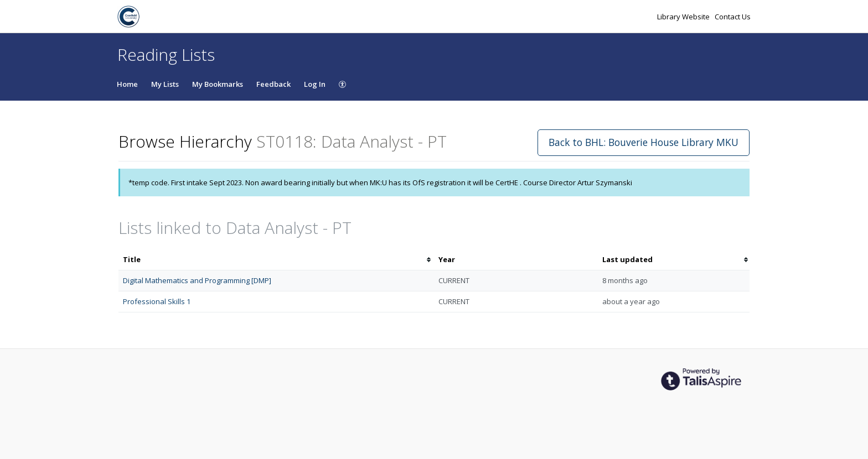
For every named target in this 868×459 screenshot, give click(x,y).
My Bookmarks (218, 84)
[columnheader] (276, 260)
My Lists (165, 84)
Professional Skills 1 (157, 301)
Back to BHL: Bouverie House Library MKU (644, 142)
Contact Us (733, 17)
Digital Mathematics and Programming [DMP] (197, 280)
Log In (315, 84)
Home (127, 84)
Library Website (684, 17)
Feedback (273, 84)
